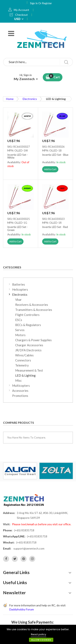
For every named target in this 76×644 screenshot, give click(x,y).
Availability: (14, 162)
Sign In (34, 3)
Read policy (39, 634)
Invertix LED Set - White (18, 156)
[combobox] (38, 62)
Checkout (21, 15)
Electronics (30, 99)
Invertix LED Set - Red (55, 227)
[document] (38, 634)
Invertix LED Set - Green (18, 228)
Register (47, 3)
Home (10, 99)
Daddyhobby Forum (22, 609)
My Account (21, 10)
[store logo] (43, 39)
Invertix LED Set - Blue (55, 155)
